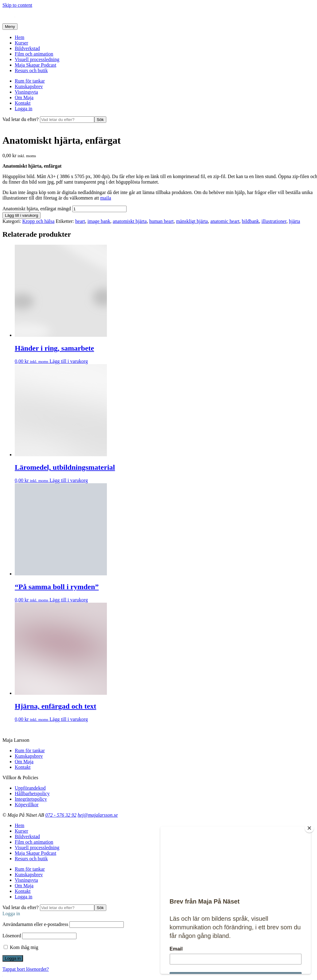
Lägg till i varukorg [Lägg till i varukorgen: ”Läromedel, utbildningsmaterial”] (69, 480)
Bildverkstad (27, 48)
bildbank (250, 221)
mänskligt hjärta (192, 221)
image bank (99, 221)
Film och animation (34, 54)
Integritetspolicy (31, 799)
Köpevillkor (27, 805)
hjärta (294, 221)
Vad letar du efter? (21, 119)
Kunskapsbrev (29, 86)
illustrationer (274, 221)
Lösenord (12, 936)
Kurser (22, 43)
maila (106, 198)
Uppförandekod (30, 788)
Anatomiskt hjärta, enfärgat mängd (37, 209)
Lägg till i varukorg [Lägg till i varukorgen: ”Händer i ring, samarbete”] (69, 361)
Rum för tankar (30, 81)
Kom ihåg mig (21, 947)
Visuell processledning (37, 59)
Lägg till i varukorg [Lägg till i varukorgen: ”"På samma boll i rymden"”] (69, 600)
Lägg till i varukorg (22, 215)
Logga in (23, 109)
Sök (100, 120)
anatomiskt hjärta (130, 221)
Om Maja (24, 97)
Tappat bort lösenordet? (26, 969)
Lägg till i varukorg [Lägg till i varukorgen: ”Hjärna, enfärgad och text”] (69, 719)
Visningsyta (26, 92)
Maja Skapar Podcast (35, 65)
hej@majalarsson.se (98, 815)
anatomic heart (225, 221)
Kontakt (23, 103)
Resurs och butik (31, 70)
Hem (20, 37)
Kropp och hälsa (38, 221)
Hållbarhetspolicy (32, 793)
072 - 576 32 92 (61, 815)
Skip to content (17, 5)
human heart (162, 221)
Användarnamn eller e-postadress (35, 924)
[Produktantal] (99, 209)
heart (80, 221)
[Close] (309, 828)
